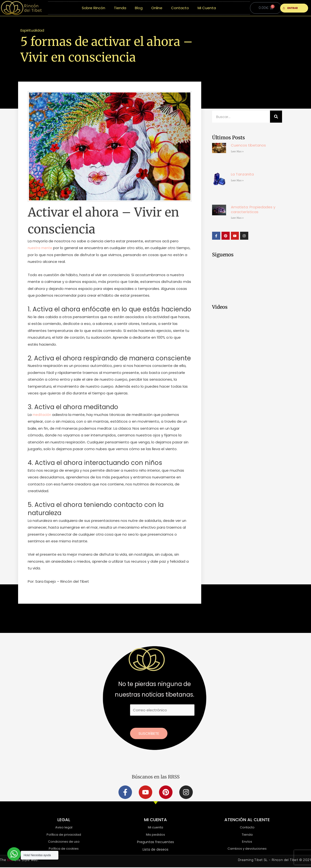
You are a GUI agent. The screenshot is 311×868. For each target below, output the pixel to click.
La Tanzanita (242, 174)
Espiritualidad (32, 30)
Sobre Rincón (93, 8)
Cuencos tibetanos (248, 145)
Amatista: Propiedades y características (253, 209)
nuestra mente (41, 248)
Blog (139, 8)
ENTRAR (290, 8)
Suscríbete (149, 733)
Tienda (120, 8)
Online (157, 8)
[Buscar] (276, 117)
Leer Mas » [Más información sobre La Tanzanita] (237, 180)
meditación (42, 415)
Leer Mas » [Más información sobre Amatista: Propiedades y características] (237, 218)
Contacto (180, 8)
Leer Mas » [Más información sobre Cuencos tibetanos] (237, 151)
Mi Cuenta (207, 8)
